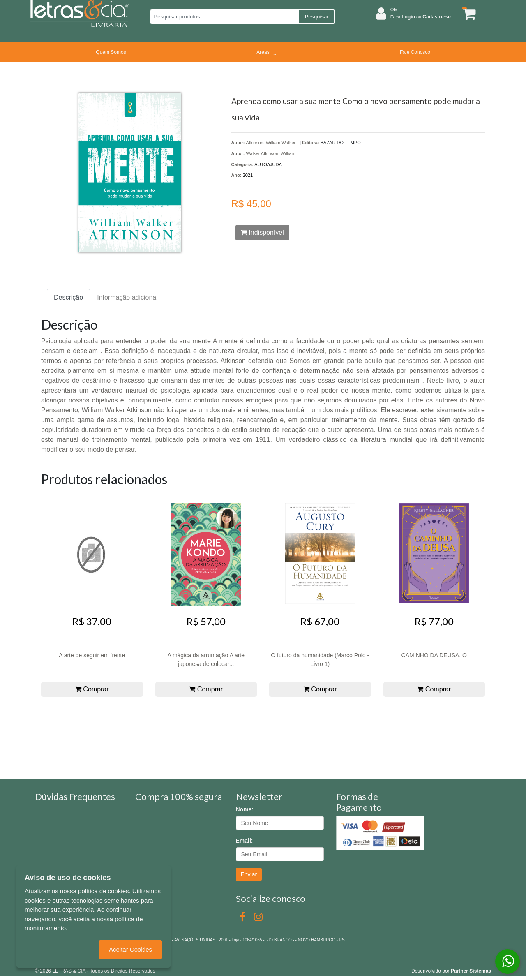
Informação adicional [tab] (127, 297)
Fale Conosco (415, 52)
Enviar (249, 874)
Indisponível (262, 232)
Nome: (245, 809)
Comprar (92, 689)
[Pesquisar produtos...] (224, 17)
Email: (245, 841)
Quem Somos (111, 52)
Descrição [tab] (68, 297)
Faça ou (421, 17)
